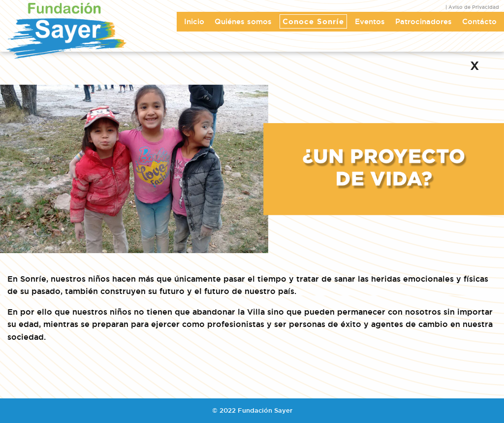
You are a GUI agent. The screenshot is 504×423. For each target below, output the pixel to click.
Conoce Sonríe (313, 21)
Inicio (194, 21)
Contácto (479, 21)
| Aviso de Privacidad (472, 7)
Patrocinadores (424, 21)
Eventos (370, 21)
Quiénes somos (243, 21)
